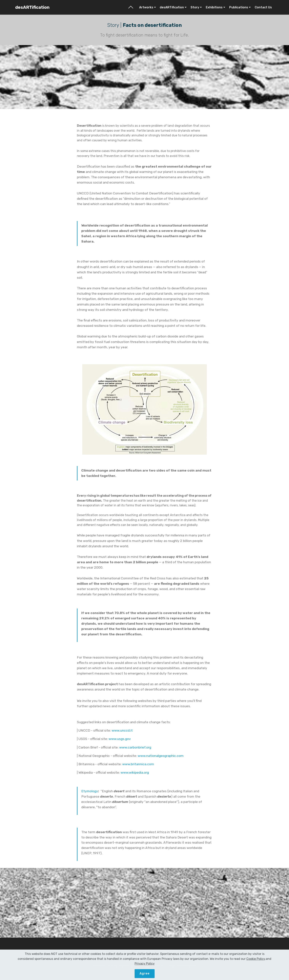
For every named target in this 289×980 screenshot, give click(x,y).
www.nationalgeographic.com (161, 756)
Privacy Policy (195, 951)
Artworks (146, 7)
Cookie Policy (169, 951)
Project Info (123, 951)
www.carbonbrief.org (135, 747)
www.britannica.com (138, 764)
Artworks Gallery (96, 951)
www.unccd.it (122, 730)
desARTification (32, 7)
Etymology (90, 791)
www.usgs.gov (120, 739)
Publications (239, 7)
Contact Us (263, 7)
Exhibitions (214, 7)
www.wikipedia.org (135, 772)
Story (195, 7)
